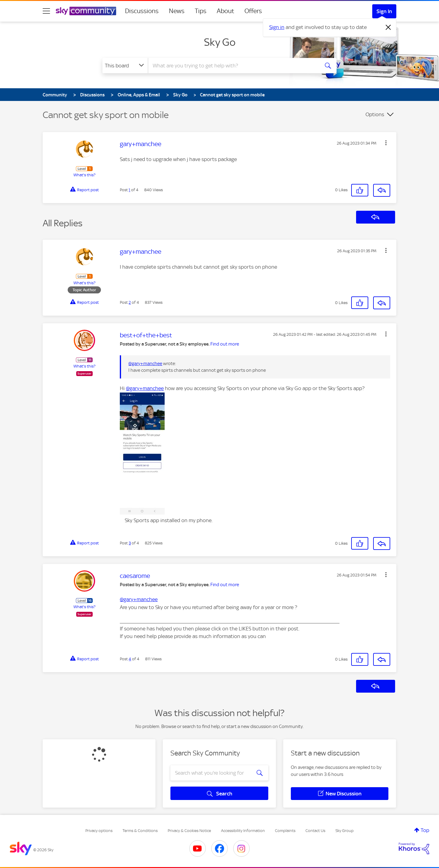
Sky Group (344, 831)
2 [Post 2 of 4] (130, 302)
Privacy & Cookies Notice (189, 831)
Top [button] (425, 830)
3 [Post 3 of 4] (130, 543)
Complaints (285, 831)
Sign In (384, 11)
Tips (201, 11)
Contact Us (315, 831)
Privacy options (99, 831)
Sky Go (220, 42)
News (177, 11)
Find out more (225, 344)
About (225, 11)
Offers (253, 11)
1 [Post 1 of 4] (129, 190)
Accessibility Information (243, 831)
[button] (386, 143)
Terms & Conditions (140, 831)
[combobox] (233, 66)
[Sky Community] (86, 11)
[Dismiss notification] (388, 27)
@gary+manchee (145, 364)
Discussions (142, 11)
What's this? (84, 175)
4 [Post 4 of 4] (130, 659)
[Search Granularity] (125, 66)
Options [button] (375, 114)
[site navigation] (46, 11)
